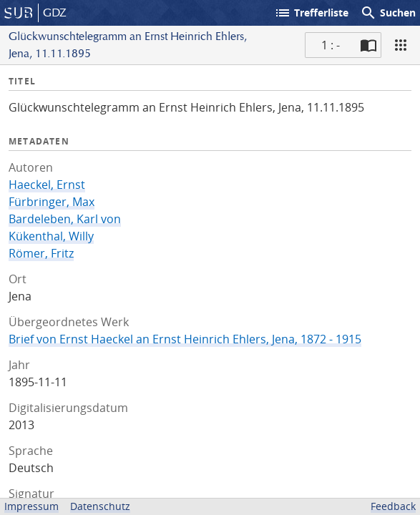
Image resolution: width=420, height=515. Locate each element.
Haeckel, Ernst (47, 185)
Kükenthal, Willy (51, 236)
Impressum (31, 506)
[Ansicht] (401, 45)
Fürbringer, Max (52, 202)
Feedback (393, 506)
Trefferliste (311, 13)
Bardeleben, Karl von (65, 219)
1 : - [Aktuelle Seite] (331, 45)
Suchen (388, 13)
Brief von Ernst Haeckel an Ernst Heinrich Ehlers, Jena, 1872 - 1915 (185, 339)
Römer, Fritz (41, 253)
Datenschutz (100, 506)
